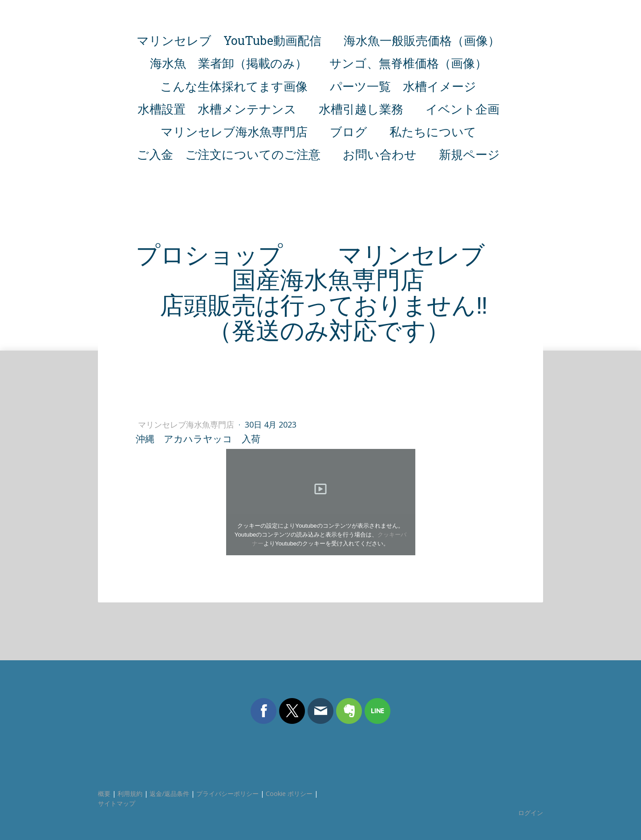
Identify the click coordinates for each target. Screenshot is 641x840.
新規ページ (469, 154)
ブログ (349, 131)
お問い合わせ (380, 154)
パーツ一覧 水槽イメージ (403, 86)
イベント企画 (462, 109)
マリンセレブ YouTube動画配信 (229, 40)
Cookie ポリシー (289, 794)
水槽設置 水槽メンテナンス (217, 109)
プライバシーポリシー (227, 794)
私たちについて (433, 131)
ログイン (531, 813)
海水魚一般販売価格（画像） (422, 40)
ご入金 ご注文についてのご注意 (229, 154)
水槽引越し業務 (361, 109)
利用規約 (130, 794)
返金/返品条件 (169, 794)
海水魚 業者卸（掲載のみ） (229, 63)
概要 (104, 794)
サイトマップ (117, 803)
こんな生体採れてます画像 (234, 86)
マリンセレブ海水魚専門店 (234, 131)
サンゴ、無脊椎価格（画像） (408, 63)
